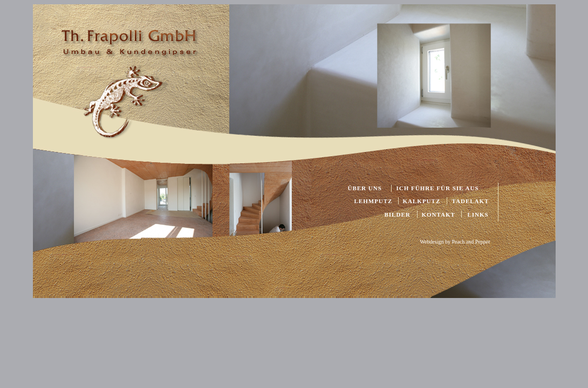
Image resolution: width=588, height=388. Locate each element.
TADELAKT (471, 201)
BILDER (398, 214)
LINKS (478, 214)
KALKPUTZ (422, 201)
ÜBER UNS (365, 188)
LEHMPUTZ (374, 201)
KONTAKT (439, 214)
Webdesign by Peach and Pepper (455, 242)
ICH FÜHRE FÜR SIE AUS (438, 188)
